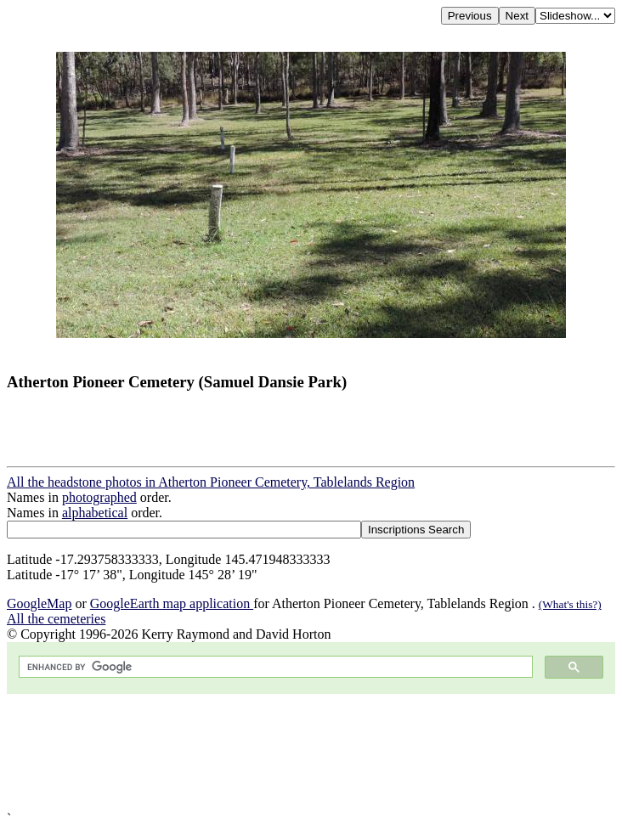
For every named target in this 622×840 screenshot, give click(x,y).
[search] (274, 667)
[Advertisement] (311, 753)
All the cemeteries (56, 619)
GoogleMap (39, 603)
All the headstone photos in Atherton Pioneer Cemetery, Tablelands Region (211, 482)
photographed (99, 497)
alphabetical (95, 513)
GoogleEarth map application (172, 603)
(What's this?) (570, 604)
